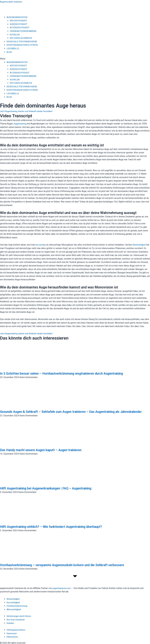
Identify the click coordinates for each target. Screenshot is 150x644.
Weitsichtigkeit (141, 245)
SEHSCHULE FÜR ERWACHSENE (22, 42)
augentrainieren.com (62, 588)
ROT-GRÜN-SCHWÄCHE (21, 38)
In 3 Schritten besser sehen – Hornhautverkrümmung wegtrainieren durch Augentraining (70, 373)
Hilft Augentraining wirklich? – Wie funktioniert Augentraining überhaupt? (59, 531)
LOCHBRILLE (13, 48)
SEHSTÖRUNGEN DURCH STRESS (23, 45)
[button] (75, 59)
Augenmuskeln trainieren (12, 2)
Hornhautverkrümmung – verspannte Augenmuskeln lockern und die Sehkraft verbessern (71, 569)
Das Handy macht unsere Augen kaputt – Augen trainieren (46, 454)
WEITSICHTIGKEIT (19, 21)
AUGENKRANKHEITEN (17, 17)
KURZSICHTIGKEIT (19, 24)
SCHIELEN (15, 35)
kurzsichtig (41, 245)
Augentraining (20, 124)
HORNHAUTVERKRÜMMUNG (23, 31)
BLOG (9, 52)
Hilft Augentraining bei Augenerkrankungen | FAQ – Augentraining (52, 492)
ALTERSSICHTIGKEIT (20, 28)
